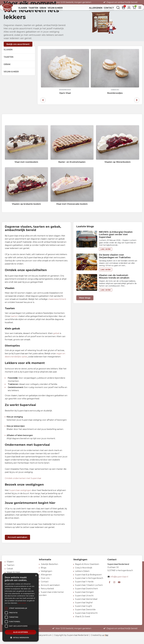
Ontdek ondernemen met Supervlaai (23, 483)
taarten (14, 321)
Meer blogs (85, 302)
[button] (21, 638)
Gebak (7, 69)
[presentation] (43, 104)
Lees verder (106, 253)
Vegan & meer (11, 76)
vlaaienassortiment (57, 303)
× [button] (36, 576)
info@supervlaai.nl (119, 581)
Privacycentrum (44, 639)
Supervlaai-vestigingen (20, 495)
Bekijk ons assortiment (18, 48)
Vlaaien (8, 54)
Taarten (9, 61)
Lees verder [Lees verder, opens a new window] (22, 603)
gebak (56, 338)
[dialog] (21, 607)
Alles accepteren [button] (21, 632)
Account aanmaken (17, 541)
